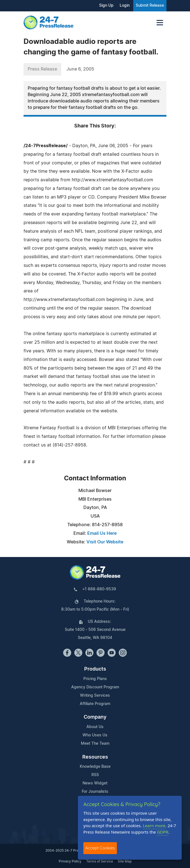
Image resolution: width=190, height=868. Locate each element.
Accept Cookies (100, 848)
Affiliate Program (95, 704)
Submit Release (150, 6)
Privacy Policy (70, 861)
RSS (95, 775)
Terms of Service (100, 861)
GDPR (163, 832)
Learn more (154, 826)
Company (95, 717)
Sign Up (106, 6)
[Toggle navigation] (160, 23)
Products (95, 669)
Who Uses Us (95, 735)
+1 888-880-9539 (99, 589)
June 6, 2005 (80, 69)
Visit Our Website (105, 542)
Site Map (125, 861)
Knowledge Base (95, 767)
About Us (95, 727)
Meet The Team (95, 744)
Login (125, 6)
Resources (95, 757)
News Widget (95, 783)
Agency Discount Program (95, 687)
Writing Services (95, 696)
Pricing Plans (95, 679)
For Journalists (95, 792)
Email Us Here (102, 533)
